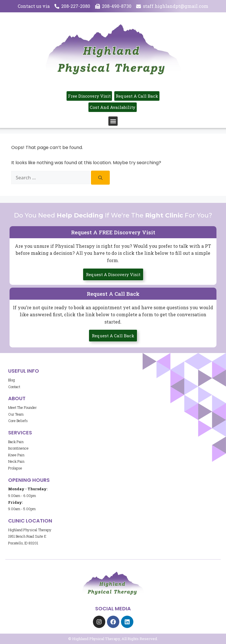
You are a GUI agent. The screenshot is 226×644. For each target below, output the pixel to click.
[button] (113, 121)
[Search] (100, 178)
